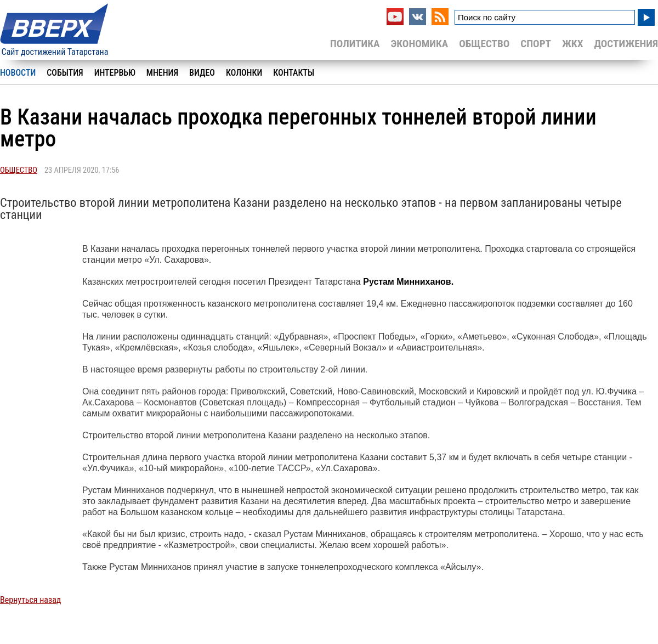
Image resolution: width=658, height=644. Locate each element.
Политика (355, 44)
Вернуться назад (30, 600)
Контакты (294, 73)
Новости (18, 73)
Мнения (162, 73)
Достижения (626, 44)
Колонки (244, 73)
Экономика (419, 44)
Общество (484, 44)
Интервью (115, 73)
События (65, 73)
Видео (202, 73)
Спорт (536, 44)
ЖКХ (572, 44)
